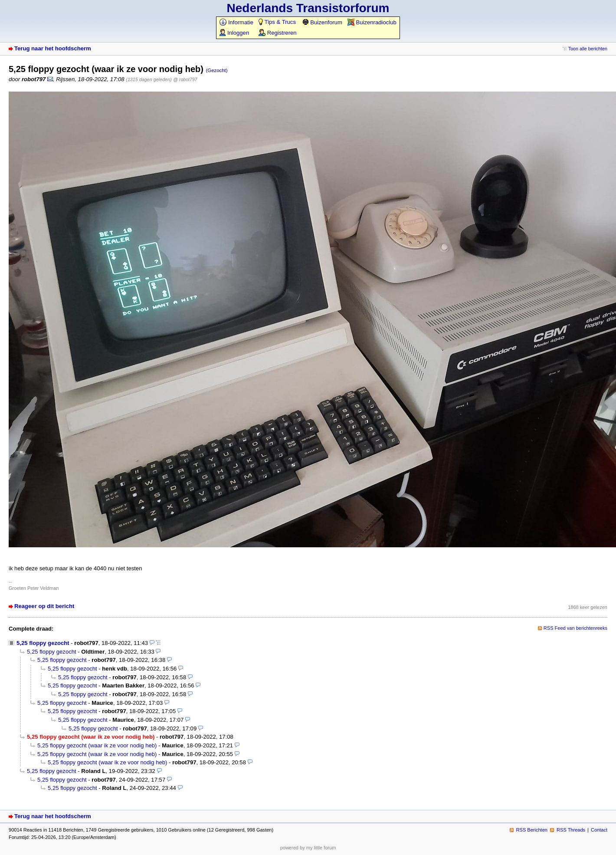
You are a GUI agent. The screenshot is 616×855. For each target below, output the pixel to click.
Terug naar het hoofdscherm (53, 48)
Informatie (236, 22)
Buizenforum (322, 22)
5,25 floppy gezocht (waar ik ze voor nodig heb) (97, 745)
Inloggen (234, 33)
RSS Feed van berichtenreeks (575, 628)
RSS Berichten (532, 830)
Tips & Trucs (277, 22)
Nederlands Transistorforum (308, 8)
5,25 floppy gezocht (43, 643)
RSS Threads (571, 830)
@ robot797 (185, 79)
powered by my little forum (308, 848)
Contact (599, 830)
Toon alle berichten (588, 49)
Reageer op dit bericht (44, 606)
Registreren (277, 33)
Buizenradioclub (372, 22)
